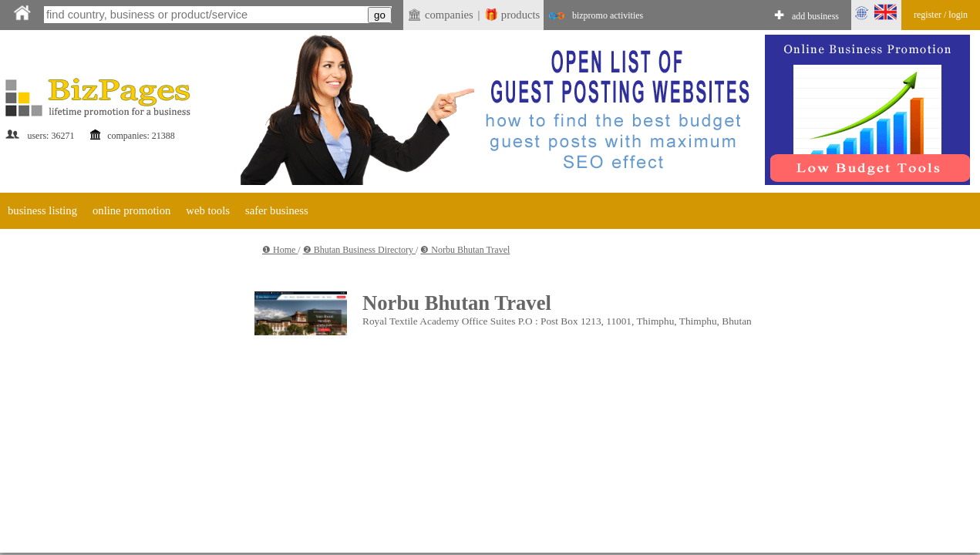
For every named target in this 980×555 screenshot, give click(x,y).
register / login (941, 15)
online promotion (131, 210)
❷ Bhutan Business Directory (359, 250)
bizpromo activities (608, 15)
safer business (277, 210)
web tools (208, 210)
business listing (42, 210)
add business (815, 16)
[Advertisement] (145, 380)
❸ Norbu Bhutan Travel (465, 250)
